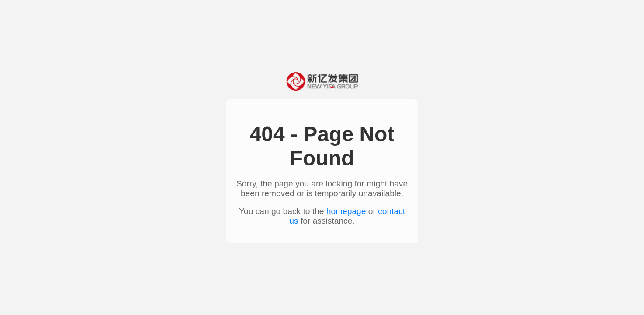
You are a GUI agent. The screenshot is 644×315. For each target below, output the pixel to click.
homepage (346, 211)
